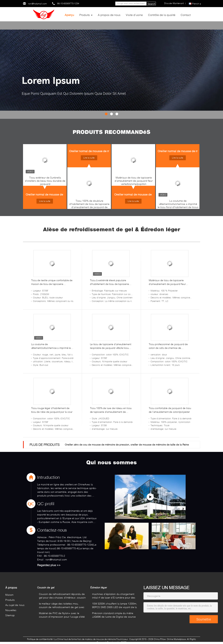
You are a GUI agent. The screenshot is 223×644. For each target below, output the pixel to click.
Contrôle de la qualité (162, 15)
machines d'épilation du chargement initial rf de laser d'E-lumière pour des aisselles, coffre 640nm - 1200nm (114, 596)
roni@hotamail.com (37, 4)
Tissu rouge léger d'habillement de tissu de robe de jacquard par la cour (52, 410)
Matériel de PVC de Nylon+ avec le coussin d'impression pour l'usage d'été (62, 615)
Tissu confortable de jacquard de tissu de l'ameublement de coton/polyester (170, 410)
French (197, 4)
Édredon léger (99, 587)
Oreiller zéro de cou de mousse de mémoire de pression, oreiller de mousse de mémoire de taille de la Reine (127, 445)
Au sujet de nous (15, 605)
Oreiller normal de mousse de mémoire (50, 194)
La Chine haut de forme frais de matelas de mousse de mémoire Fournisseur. (92, 639)
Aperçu (69, 15)
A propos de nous (109, 15)
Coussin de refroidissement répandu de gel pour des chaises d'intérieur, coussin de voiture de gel (62, 596)
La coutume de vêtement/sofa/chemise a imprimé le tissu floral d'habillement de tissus (178, 204)
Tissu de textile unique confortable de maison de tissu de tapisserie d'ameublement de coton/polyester (52, 282)
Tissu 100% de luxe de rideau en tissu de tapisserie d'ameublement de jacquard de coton (111, 410)
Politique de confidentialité (40, 639)
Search (151, 4)
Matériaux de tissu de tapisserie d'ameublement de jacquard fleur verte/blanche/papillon (134, 181)
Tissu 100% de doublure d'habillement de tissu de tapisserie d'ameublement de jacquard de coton (89, 205)
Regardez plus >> (49, 565)
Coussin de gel (46, 587)
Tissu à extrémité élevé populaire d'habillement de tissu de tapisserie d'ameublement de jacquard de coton (111, 282)
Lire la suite (45, 201)
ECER (124, 642)
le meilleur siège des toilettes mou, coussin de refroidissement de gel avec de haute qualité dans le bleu (62, 606)
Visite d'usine (134, 15)
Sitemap (10, 615)
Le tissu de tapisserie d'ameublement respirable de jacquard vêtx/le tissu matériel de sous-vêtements (111, 346)
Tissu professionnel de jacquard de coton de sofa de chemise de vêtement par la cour (168, 346)
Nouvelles (11, 610)
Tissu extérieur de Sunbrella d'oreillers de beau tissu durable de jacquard (45, 181)
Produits (85, 15)
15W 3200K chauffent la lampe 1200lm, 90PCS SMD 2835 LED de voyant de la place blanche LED (115, 606)
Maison (9, 595)
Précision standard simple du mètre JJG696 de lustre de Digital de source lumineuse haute (114, 615)
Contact (186, 15)
